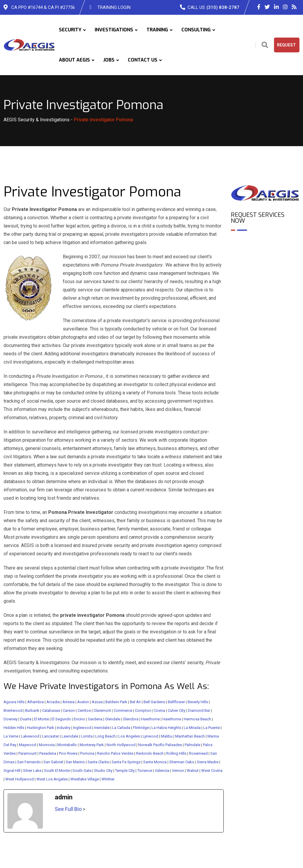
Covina (159, 710)
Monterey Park (92, 745)
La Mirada (192, 728)
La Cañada (121, 728)
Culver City (177, 710)
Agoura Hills (14, 702)
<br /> (265, 261)
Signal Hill (12, 771)
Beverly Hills (198, 702)
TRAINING (157, 30)
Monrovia (47, 745)
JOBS (109, 60)
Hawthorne (150, 719)
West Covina (212, 771)
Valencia (162, 771)
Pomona (87, 753)
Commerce (123, 710)
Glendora (131, 719)
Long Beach (105, 736)
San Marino (75, 762)
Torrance (145, 771)
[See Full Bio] (84, 809)
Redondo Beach (150, 753)
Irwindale (102, 728)
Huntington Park (41, 728)
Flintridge (141, 728)
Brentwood (13, 710)
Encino (79, 719)
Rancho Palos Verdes (115, 753)
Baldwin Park (116, 702)
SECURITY (70, 30)
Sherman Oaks (182, 762)
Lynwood (150, 736)
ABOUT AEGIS (74, 60)
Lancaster (50, 736)
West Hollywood (20, 779)
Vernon (178, 771)
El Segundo (61, 719)
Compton (143, 710)
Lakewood (30, 736)
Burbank (32, 710)
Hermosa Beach (197, 719)
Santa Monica (155, 762)
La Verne (11, 736)
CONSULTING (196, 30)
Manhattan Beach (190, 736)
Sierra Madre (208, 762)
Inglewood (82, 728)
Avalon (83, 702)
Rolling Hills (176, 753)
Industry (64, 728)
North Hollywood (121, 745)
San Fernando (29, 762)
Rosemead (198, 753)
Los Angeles (129, 736)
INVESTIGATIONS (114, 30)
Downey (11, 719)
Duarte (26, 719)
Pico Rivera (68, 753)
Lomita (87, 736)
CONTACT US (143, 60)
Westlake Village (85, 779)
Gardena (95, 719)
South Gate (82, 771)
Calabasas (51, 710)
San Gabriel (53, 762)
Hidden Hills (14, 728)
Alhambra (36, 702)
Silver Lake (32, 771)
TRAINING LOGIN (114, 7)
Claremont (102, 710)
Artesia (69, 702)
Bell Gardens (154, 702)
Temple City (125, 771)
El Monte (41, 719)
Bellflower (176, 702)
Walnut (193, 771)
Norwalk (145, 745)
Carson (69, 710)
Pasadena (48, 753)
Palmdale (192, 745)
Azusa (97, 702)
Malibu (167, 736)
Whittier (108, 779)
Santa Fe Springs (126, 762)
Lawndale (70, 736)
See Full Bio (68, 809)
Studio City (103, 771)
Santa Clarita (98, 762)
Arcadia (53, 702)
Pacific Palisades (168, 745)
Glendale (113, 719)
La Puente (212, 728)
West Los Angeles (52, 779)
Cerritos (84, 710)
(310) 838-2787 (223, 7)
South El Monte (57, 771)
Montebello (67, 745)
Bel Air (135, 702)
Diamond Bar (199, 710)
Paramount (28, 753)
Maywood (28, 745)
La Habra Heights (166, 728)
